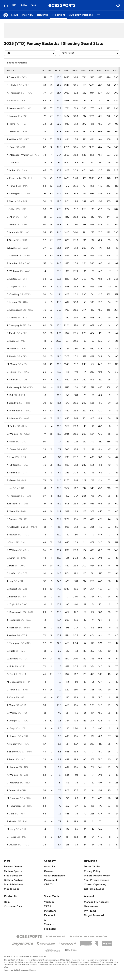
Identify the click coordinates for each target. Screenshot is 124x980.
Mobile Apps (12, 889)
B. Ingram (12, 116)
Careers (49, 871)
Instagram (50, 911)
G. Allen (11, 217)
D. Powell (12, 690)
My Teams (90, 911)
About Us (50, 867)
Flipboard (50, 929)
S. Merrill (11, 333)
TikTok (48, 906)
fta (116, 70)
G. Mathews (13, 783)
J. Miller (11, 442)
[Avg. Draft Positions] (81, 15)
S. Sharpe (12, 202)
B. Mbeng (12, 302)
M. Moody (12, 364)
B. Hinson (12, 473)
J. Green (11, 240)
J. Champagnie (14, 326)
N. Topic (11, 605)
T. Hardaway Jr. (14, 388)
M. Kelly (11, 829)
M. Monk (11, 349)
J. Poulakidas (13, 620)
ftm (108, 70)
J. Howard (12, 736)
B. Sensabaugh (14, 310)
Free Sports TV (13, 876)
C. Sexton (12, 279)
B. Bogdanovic (14, 612)
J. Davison (12, 845)
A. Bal (10, 395)
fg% (100, 70)
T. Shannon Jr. (14, 752)
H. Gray (11, 729)
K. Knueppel (13, 194)
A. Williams (13, 271)
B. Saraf (11, 558)
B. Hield (11, 651)
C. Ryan (11, 341)
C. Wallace (12, 434)
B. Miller (11, 171)
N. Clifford (12, 465)
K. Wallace (12, 775)
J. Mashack (12, 628)
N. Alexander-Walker (18, 155)
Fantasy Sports (13, 871)
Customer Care (13, 906)
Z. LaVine (12, 248)
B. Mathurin (13, 233)
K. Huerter (12, 380)
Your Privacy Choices (96, 880)
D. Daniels (12, 163)
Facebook (50, 915)
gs (50, 70)
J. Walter (11, 636)
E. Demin (12, 357)
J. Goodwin (13, 403)
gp (44, 70)
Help (7, 902)
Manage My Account (96, 902)
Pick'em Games (13, 867)
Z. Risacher (13, 504)
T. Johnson (12, 419)
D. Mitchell (13, 85)
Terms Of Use (92, 867)
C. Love (11, 457)
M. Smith (11, 426)
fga (92, 70)
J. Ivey (10, 581)
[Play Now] (28, 15)
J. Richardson (14, 806)
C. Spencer (12, 256)
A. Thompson (14, 93)
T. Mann (11, 512)
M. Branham (13, 798)
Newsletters (91, 906)
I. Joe (9, 488)
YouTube (49, 902)
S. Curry (11, 698)
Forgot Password (94, 915)
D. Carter (11, 450)
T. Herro (11, 124)
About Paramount (55, 876)
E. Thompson (13, 643)
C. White (11, 225)
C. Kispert (12, 589)
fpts (58, 70)
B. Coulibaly (13, 295)
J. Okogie (12, 721)
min (67, 70)
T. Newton (12, 535)
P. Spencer (12, 519)
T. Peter (11, 760)
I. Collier (11, 209)
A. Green (11, 481)
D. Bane (11, 147)
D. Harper (12, 287)
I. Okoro (11, 543)
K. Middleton (14, 411)
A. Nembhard (14, 109)
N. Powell (12, 186)
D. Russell (12, 372)
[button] (99, 15)
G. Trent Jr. (12, 674)
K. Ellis (10, 667)
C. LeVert (12, 574)
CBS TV (49, 885)
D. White (11, 132)
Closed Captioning (95, 885)
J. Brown (11, 78)
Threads (49, 924)
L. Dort (10, 566)
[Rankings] (42, 15)
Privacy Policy (92, 871)
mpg (75, 70)
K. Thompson (14, 496)
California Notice (94, 889)
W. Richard (12, 659)
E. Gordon (12, 822)
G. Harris (11, 837)
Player (11, 70)
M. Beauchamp (15, 682)
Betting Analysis (14, 880)
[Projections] (58, 15)
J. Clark (11, 814)
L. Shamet (12, 597)
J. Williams (12, 140)
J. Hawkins (12, 767)
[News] (15, 15)
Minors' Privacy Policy (97, 876)
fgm (83, 70)
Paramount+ (51, 880)
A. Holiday (12, 744)
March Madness (13, 885)
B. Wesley (12, 713)
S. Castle (11, 101)
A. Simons (12, 318)
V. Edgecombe (14, 178)
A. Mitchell (12, 264)
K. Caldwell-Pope (16, 527)
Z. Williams (13, 550)
